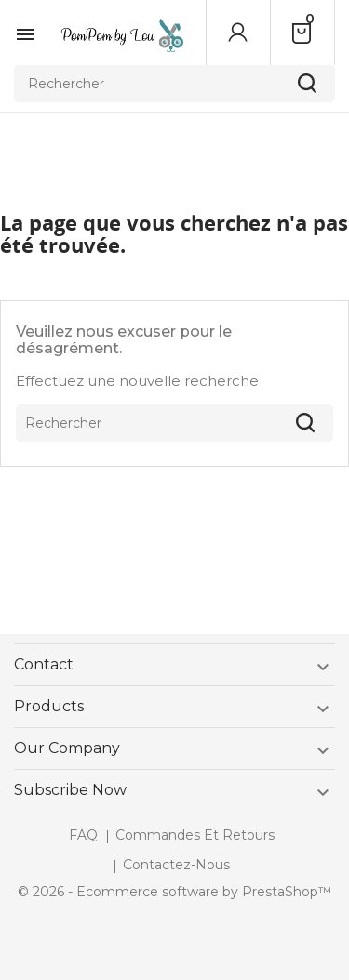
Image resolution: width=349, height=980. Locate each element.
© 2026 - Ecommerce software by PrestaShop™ (174, 892)
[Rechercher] (174, 84)
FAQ (83, 835)
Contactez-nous (176, 865)
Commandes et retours (195, 835)
